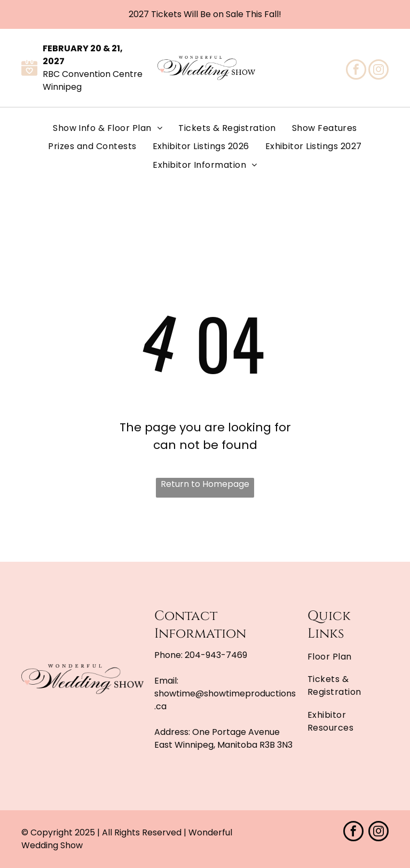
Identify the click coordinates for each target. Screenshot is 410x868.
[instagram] (379, 71)
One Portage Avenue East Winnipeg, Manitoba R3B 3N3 (223, 738)
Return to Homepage (205, 484)
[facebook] (356, 71)
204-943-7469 (216, 655)
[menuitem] (108, 128)
